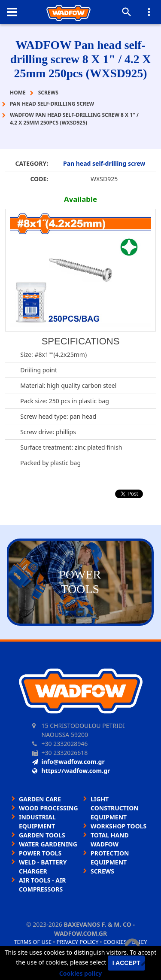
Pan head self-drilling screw (104, 163)
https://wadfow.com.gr (71, 771)
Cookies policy (81, 973)
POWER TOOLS (40, 853)
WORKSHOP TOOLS (118, 826)
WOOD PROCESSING (49, 808)
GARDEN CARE (40, 799)
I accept (126, 963)
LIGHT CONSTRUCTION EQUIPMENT (115, 808)
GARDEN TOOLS (42, 835)
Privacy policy (78, 942)
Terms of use (33, 942)
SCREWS (102, 871)
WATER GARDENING (48, 844)
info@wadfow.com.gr (68, 762)
